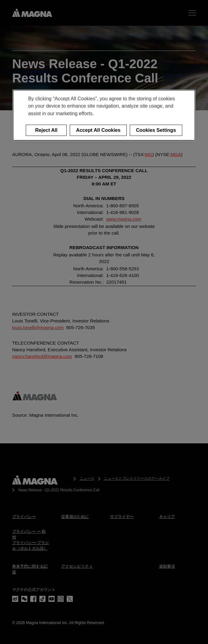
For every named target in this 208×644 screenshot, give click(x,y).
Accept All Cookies (98, 130)
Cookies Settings (156, 130)
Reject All (46, 130)
